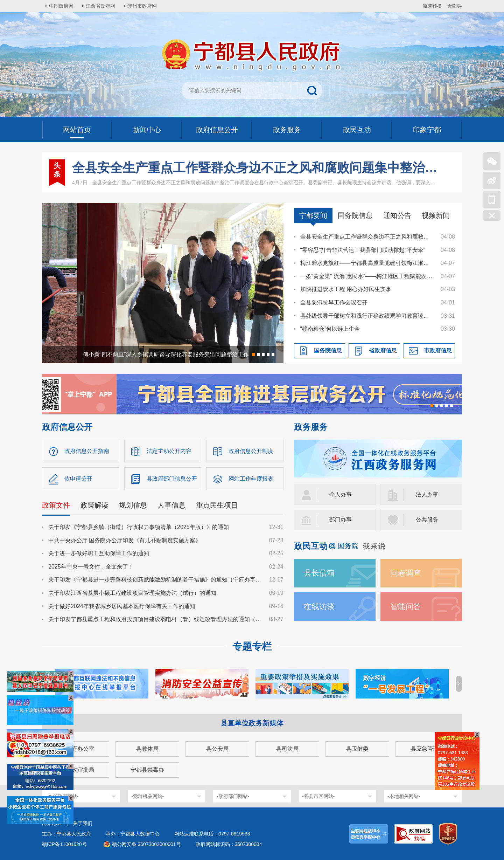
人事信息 (171, 505)
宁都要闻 (313, 215)
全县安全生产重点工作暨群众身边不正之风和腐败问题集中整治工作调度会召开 (255, 168)
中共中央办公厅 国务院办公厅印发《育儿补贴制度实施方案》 (125, 540)
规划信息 (133, 505)
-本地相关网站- (404, 796)
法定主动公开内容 (169, 451)
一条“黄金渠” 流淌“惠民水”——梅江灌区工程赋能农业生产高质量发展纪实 (367, 276)
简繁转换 (432, 6)
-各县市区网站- (318, 796)
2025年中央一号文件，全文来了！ (91, 567)
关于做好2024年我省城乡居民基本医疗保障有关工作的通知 (122, 606)
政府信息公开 (67, 427)
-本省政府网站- (62, 796)
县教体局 (147, 749)
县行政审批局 (77, 770)
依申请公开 (78, 479)
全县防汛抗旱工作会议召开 (334, 302)
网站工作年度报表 (251, 479)
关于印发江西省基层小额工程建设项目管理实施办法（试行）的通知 (132, 593)
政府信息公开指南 (87, 451)
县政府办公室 (77, 749)
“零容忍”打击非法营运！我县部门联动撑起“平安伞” (363, 250)
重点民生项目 (217, 505)
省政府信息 (383, 350)
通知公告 (397, 215)
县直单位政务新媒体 (252, 723)
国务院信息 (355, 215)
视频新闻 (436, 215)
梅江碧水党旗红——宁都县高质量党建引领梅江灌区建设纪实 (367, 263)
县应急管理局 (427, 749)
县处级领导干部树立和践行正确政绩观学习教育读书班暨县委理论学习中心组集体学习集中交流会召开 (367, 316)
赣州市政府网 (142, 6)
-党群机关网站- (148, 796)
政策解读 (94, 505)
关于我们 (83, 823)
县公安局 (217, 749)
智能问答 (406, 607)
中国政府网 (61, 6)
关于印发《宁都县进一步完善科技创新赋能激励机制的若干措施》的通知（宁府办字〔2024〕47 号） (155, 580)
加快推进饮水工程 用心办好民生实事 (346, 289)
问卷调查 (406, 573)
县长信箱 (319, 573)
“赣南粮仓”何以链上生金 (330, 329)
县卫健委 (357, 749)
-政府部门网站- (233, 796)
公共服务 (427, 520)
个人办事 (341, 494)
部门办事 (341, 520)
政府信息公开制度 (251, 451)
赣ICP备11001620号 (64, 844)
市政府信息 (438, 350)
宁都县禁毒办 (147, 770)
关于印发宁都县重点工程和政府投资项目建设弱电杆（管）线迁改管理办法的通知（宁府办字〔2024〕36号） (155, 619)
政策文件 (56, 505)
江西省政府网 (100, 6)
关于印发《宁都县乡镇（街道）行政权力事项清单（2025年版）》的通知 (139, 527)
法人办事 (427, 494)
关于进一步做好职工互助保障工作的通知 (99, 553)
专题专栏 (252, 646)
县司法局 (287, 749)
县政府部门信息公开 (172, 479)
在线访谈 (319, 607)
